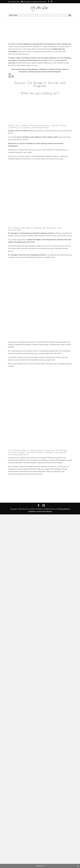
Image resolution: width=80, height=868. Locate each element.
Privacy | (61, 863)
